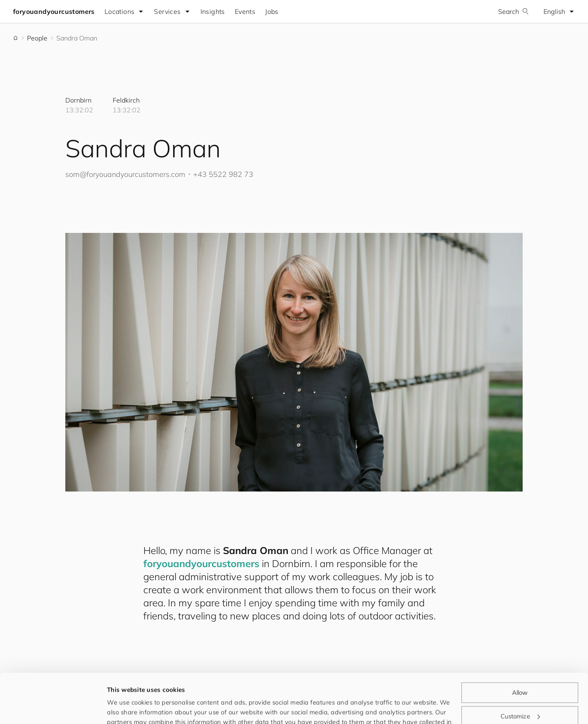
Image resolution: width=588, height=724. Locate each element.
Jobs (272, 11)
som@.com (125, 174)
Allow (520, 646)
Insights (213, 11)
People (37, 38)
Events (245, 11)
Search (513, 11)
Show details (126, 708)
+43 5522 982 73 (223, 174)
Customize (520, 669)
